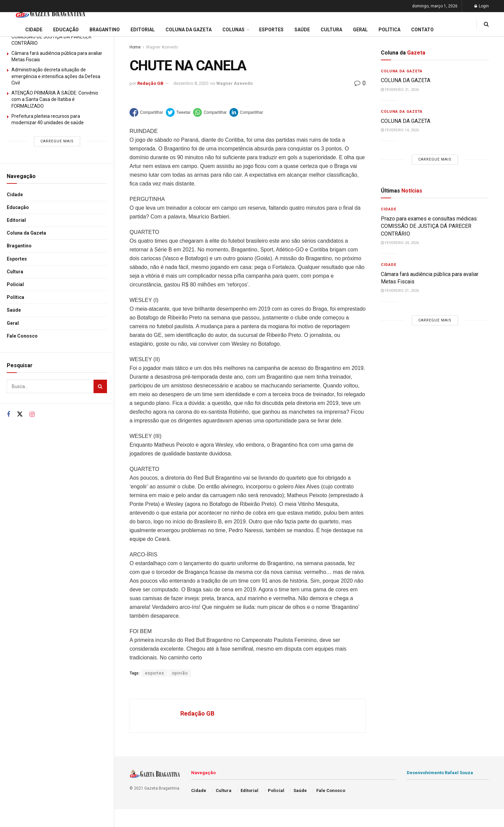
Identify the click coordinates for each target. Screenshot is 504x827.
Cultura (15, 272)
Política (15, 297)
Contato (422, 30)
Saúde (14, 310)
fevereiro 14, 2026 (400, 130)
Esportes (17, 259)
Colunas (233, 30)
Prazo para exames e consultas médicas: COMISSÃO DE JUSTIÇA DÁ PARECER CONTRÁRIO (429, 226)
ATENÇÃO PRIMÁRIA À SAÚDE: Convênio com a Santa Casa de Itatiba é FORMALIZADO (55, 99)
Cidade (15, 195)
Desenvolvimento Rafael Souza (440, 773)
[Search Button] (100, 386)
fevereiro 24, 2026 (400, 243)
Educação (18, 207)
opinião (180, 673)
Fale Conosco (22, 336)
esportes (155, 673)
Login (482, 6)
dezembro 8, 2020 (191, 83)
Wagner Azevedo (162, 47)
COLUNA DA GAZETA (406, 80)
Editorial (16, 220)
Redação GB (150, 83)
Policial (15, 284)
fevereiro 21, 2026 (400, 90)
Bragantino (19, 246)
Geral (13, 323)
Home (135, 47)
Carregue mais (57, 141)
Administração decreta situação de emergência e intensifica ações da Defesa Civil (56, 76)
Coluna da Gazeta (26, 233)
